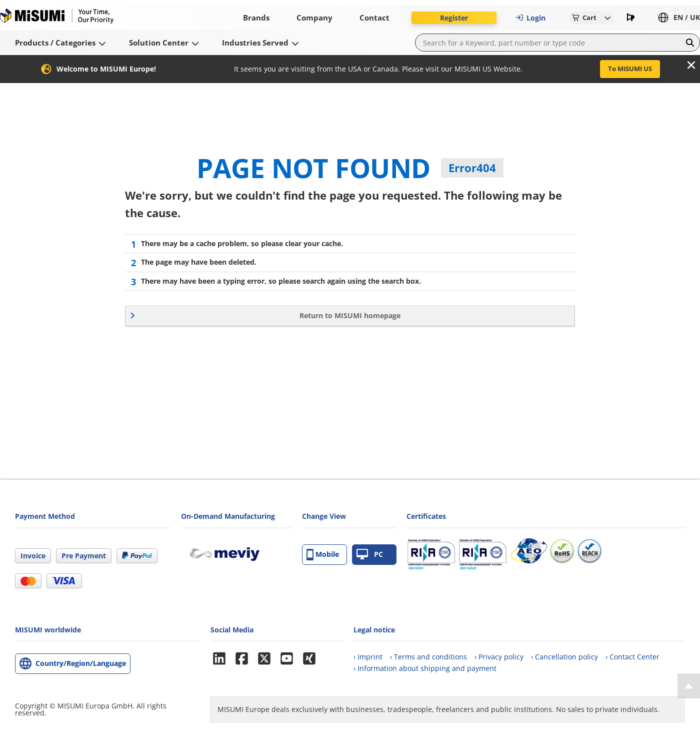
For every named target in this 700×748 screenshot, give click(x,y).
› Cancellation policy (564, 657)
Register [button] (454, 18)
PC (370, 555)
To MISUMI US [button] (630, 69)
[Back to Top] (689, 686)
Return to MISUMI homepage (350, 315)
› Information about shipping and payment (425, 668)
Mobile (323, 555)
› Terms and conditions (428, 657)
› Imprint (368, 657)
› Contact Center (632, 657)
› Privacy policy (499, 657)
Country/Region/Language (81, 663)
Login (530, 18)
